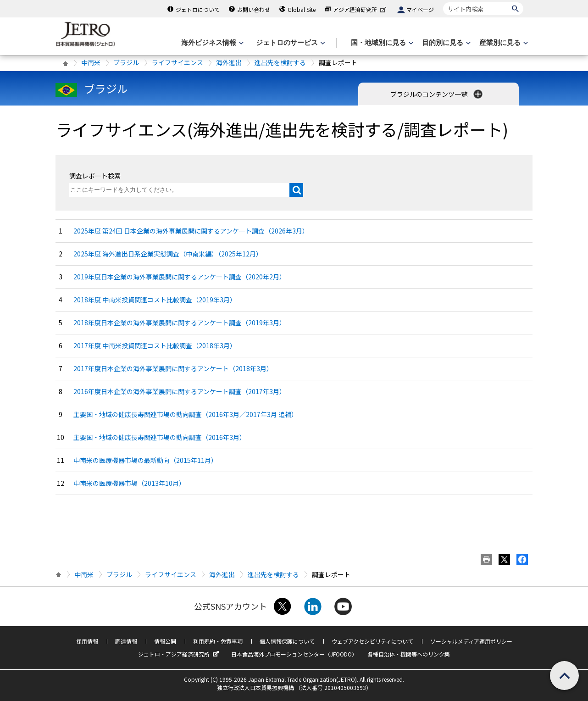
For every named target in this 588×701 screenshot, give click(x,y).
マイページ (420, 9)
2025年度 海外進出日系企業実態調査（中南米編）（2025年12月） (168, 254)
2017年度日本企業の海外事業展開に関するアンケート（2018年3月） (173, 368)
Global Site (302, 9)
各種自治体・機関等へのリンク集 (409, 654)
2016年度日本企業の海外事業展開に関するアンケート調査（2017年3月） (180, 391)
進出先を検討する (280, 62)
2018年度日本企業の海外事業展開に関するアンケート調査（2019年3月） (180, 323)
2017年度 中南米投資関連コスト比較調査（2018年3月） (155, 345)
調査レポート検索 (95, 176)
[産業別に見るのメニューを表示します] (503, 43)
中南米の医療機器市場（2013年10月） (129, 483)
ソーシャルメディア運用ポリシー (471, 641)
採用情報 (87, 641)
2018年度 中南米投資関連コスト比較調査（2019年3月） (155, 300)
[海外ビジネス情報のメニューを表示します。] (211, 43)
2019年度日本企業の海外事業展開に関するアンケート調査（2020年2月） (180, 277)
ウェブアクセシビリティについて (372, 641)
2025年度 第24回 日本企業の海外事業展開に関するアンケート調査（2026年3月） (191, 231)
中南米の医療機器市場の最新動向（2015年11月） (145, 460)
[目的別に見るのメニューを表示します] (445, 43)
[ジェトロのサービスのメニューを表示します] (290, 43)
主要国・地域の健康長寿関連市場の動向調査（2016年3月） (160, 437)
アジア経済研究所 (361, 9)
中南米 (91, 62)
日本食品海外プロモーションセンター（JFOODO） (294, 654)
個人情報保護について (287, 641)
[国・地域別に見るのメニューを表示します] (381, 43)
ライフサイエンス (178, 62)
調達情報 (126, 641)
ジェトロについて (198, 9)
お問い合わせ (254, 9)
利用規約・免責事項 (218, 641)
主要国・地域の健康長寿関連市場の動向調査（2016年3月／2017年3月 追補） (186, 414)
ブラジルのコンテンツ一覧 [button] (437, 94)
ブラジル (126, 62)
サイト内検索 (443, 2)
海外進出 (229, 62)
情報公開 (165, 641)
